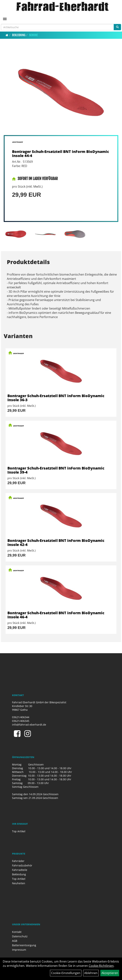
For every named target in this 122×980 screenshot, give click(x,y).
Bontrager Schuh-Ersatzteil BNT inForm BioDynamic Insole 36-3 (56, 398)
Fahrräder (18, 861)
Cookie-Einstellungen (66, 973)
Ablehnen (91, 973)
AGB (15, 941)
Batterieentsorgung (24, 945)
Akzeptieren (110, 973)
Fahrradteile (20, 870)
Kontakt (17, 932)
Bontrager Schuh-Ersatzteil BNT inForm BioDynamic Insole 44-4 (61, 154)
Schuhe (33, 35)
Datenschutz (20, 936)
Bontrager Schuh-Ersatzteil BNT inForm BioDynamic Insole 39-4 (56, 470)
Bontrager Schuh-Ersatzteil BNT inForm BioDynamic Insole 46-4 (56, 615)
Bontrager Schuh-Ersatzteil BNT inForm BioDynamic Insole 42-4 (56, 543)
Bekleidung (19, 35)
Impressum (19, 950)
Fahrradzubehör (22, 865)
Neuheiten (19, 883)
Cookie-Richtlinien (101, 966)
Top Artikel (19, 831)
